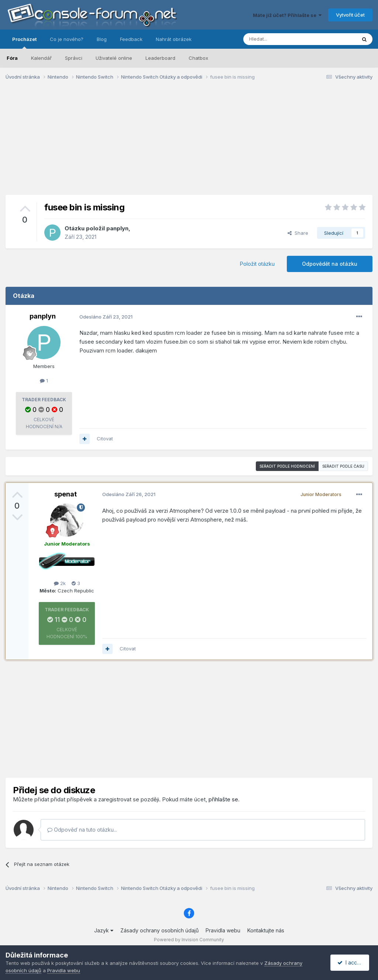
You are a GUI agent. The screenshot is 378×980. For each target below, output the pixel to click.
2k (60, 583)
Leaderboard (160, 58)
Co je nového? (67, 39)
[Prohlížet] (281, 39)
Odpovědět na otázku (330, 264)
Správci (74, 58)
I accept (351, 962)
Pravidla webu (223, 930)
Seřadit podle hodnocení (287, 466)
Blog (102, 39)
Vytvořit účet (350, 15)
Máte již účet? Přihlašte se (287, 15)
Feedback (131, 39)
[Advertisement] (189, 143)
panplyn (117, 228)
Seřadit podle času (343, 466)
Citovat (105, 439)
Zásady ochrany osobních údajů (159, 930)
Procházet (24, 42)
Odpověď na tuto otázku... (82, 830)
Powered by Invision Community (189, 940)
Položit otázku (257, 264)
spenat (66, 494)
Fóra (12, 58)
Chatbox (198, 58)
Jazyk (104, 930)
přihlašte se (223, 799)
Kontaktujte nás (266, 930)
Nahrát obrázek (174, 39)
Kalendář (41, 58)
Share (298, 233)
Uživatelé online (114, 58)
